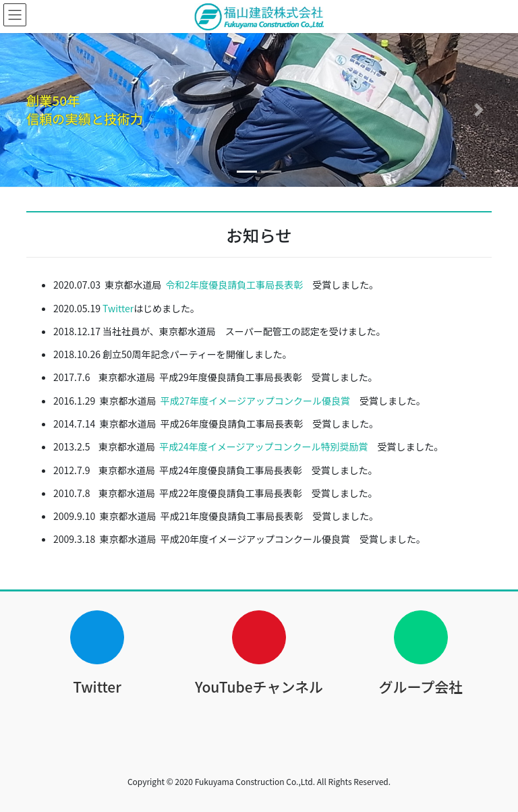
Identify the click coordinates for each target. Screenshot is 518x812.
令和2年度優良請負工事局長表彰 (235, 285)
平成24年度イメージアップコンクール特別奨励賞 (263, 446)
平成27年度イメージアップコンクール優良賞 (255, 401)
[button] (39, 110)
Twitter (118, 308)
